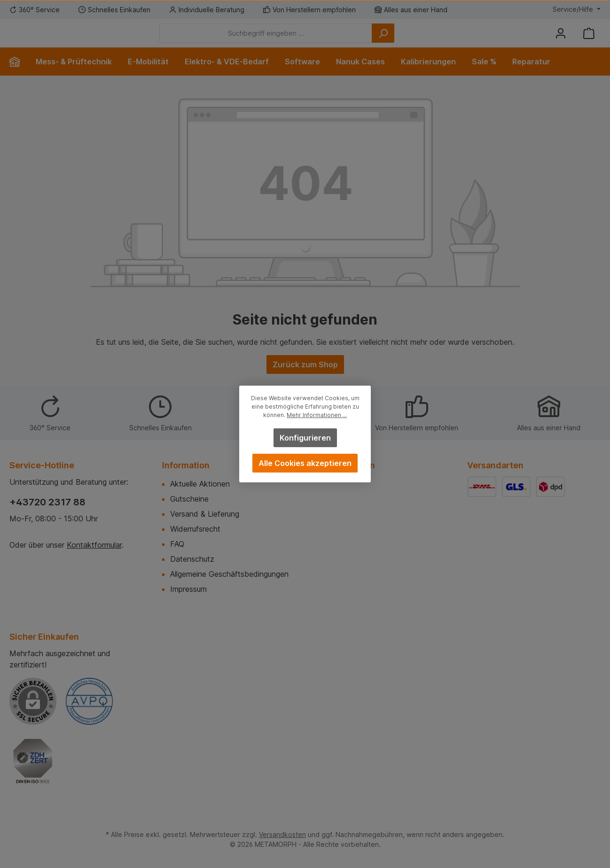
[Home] (19, 76)
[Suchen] (435, 40)
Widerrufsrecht (195, 529)
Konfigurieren (305, 438)
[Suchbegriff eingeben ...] (317, 40)
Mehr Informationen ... (317, 415)
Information (186, 465)
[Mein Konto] (561, 40)
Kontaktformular (94, 545)
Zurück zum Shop (305, 379)
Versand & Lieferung (205, 514)
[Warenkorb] (589, 40)
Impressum (188, 589)
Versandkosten (282, 834)
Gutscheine (189, 499)
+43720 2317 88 (47, 502)
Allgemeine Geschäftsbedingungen (229, 574)
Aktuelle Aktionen (200, 484)
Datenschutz (192, 559)
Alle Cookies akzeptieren (305, 463)
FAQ (177, 544)
